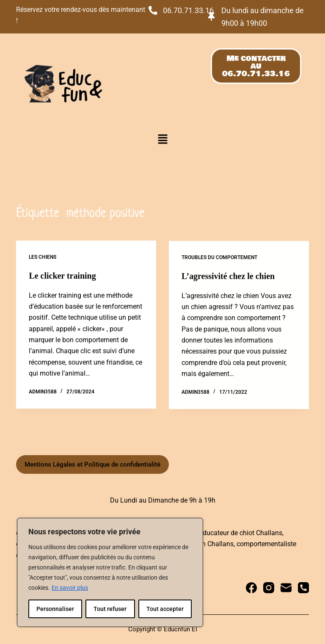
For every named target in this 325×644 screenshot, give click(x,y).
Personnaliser (55, 609)
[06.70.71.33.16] (153, 10)
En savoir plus (70, 588)
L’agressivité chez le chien (228, 278)
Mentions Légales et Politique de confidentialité (92, 464)
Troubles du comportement (219, 259)
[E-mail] (286, 588)
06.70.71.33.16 (188, 10)
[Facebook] (251, 588)
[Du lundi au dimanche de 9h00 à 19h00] (211, 17)
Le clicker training (62, 276)
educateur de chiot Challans (241, 532)
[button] (162, 140)
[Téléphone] (303, 588)
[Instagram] (269, 588)
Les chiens (43, 257)
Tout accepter (165, 609)
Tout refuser (110, 609)
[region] (110, 572)
